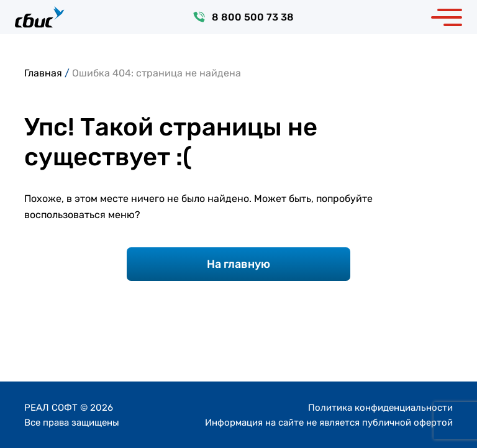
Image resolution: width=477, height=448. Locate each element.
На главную (238, 264)
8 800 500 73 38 (253, 17)
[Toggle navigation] (447, 17)
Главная (43, 73)
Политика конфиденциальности (380, 408)
